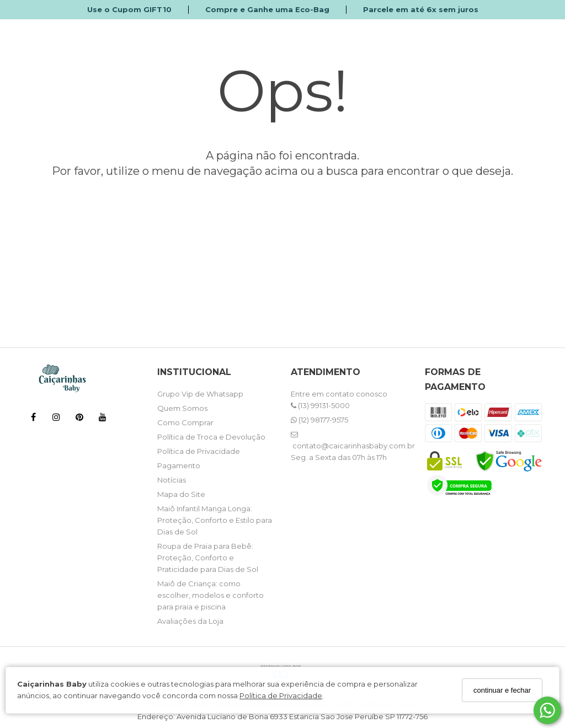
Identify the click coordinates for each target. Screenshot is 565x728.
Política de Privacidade (281, 695)
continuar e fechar (502, 690)
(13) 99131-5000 (320, 405)
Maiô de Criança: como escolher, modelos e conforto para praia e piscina (210, 595)
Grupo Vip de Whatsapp (200, 394)
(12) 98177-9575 (319, 420)
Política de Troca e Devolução (211, 437)
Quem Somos (182, 408)
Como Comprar (185, 422)
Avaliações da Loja (190, 621)
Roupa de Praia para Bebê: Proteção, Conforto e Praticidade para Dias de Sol (208, 558)
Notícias (172, 480)
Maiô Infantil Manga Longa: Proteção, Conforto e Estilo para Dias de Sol (215, 520)
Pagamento (179, 465)
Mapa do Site (181, 494)
